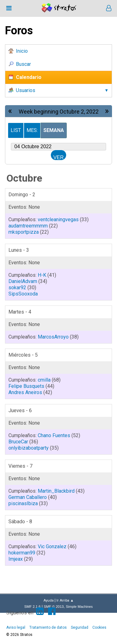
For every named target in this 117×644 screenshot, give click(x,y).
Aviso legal (16, 627)
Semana (54, 130)
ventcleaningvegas (58, 220)
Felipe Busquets (26, 386)
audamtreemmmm (28, 226)
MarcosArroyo (53, 337)
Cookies (99, 627)
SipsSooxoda (23, 294)
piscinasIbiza (23, 503)
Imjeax (16, 559)
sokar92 (17, 288)
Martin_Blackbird (56, 491)
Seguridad (80, 627)
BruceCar (18, 442)
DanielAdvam (23, 281)
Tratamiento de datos (48, 627)
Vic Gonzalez (52, 546)
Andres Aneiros (25, 392)
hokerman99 (22, 553)
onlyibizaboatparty (29, 448)
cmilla (44, 380)
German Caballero (28, 497)
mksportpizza (24, 232)
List (16, 130)
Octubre (24, 178)
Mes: (32, 130)
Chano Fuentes (54, 435)
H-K (42, 275)
